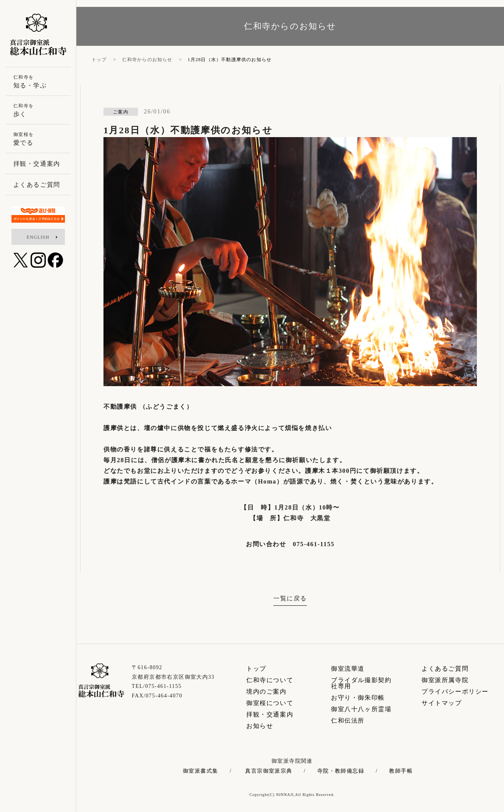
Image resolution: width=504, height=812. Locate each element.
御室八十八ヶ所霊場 (361, 709)
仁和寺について (270, 680)
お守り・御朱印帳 (358, 698)
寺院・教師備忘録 (341, 771)
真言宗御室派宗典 (269, 771)
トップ (99, 60)
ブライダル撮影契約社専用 (361, 683)
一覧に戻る (290, 598)
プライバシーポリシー (455, 691)
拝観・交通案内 (270, 714)
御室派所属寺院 (445, 680)
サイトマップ (442, 703)
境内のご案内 (267, 691)
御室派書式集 (200, 771)
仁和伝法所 (348, 721)
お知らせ (260, 726)
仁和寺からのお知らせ (147, 60)
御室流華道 (348, 669)
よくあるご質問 (445, 669)
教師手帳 (401, 771)
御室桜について (270, 703)
